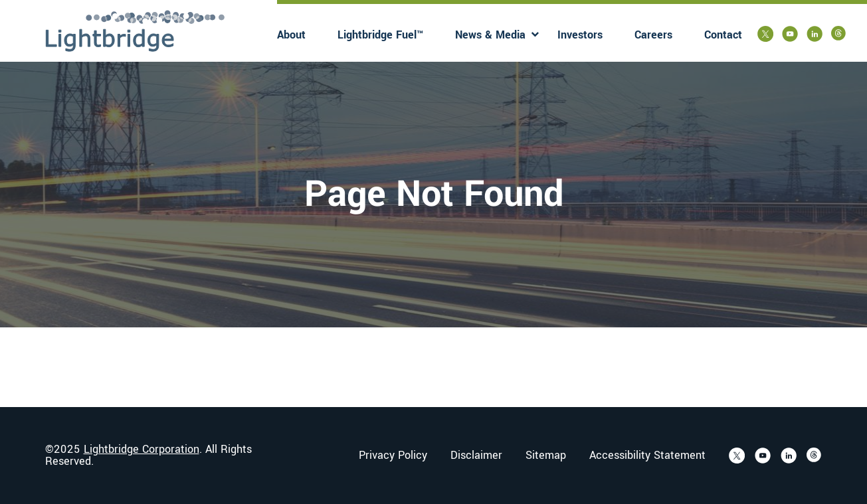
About (291, 35)
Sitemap (546, 456)
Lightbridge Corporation (142, 449)
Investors (580, 35)
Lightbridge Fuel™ (380, 35)
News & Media (490, 35)
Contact (723, 35)
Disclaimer (476, 456)
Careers (653, 35)
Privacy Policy (393, 456)
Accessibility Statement (647, 456)
